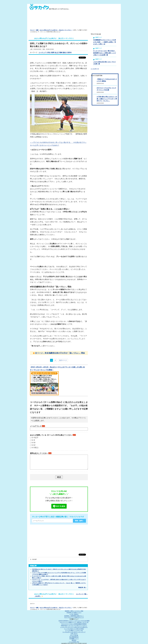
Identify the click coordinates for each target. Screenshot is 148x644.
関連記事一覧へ (82, 587)
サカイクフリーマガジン (74, 624)
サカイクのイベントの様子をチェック (74, 617)
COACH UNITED (74, 621)
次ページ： (60, 353)
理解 (61, 52)
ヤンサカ (74, 632)
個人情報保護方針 (74, 637)
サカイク (32, 30)
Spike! (74, 626)
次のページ (63, 360)
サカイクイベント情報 (74, 622)
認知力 (65, 52)
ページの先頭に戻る (74, 642)
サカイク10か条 (74, 635)
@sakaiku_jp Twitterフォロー (74, 613)
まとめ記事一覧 (95, 69)
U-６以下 (35, 438)
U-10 (34, 443)
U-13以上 (35, 447)
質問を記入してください (41, 453)
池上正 (57, 52)
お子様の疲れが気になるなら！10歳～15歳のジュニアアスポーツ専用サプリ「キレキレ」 (107, 99)
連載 (37, 30)
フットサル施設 (74, 630)
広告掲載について (74, 639)
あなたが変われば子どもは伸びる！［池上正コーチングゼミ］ (56, 30)
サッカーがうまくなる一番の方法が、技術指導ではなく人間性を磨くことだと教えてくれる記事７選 (104, 53)
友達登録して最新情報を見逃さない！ (74, 616)
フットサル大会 (74, 629)
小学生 (48, 52)
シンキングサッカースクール (74, 627)
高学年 (69, 52)
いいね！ (74, 614)
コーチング (42, 52)
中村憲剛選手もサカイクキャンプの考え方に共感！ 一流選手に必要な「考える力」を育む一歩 (104, 42)
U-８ (33, 440)
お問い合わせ (74, 634)
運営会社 (74, 640)
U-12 (34, 445)
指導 (52, 52)
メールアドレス (37, 426)
